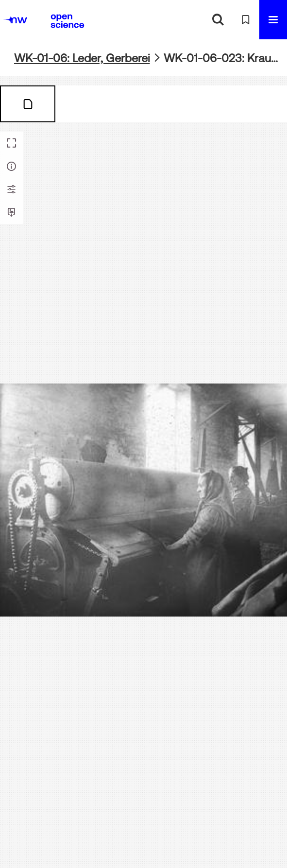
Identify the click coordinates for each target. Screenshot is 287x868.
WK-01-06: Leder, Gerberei (82, 58)
